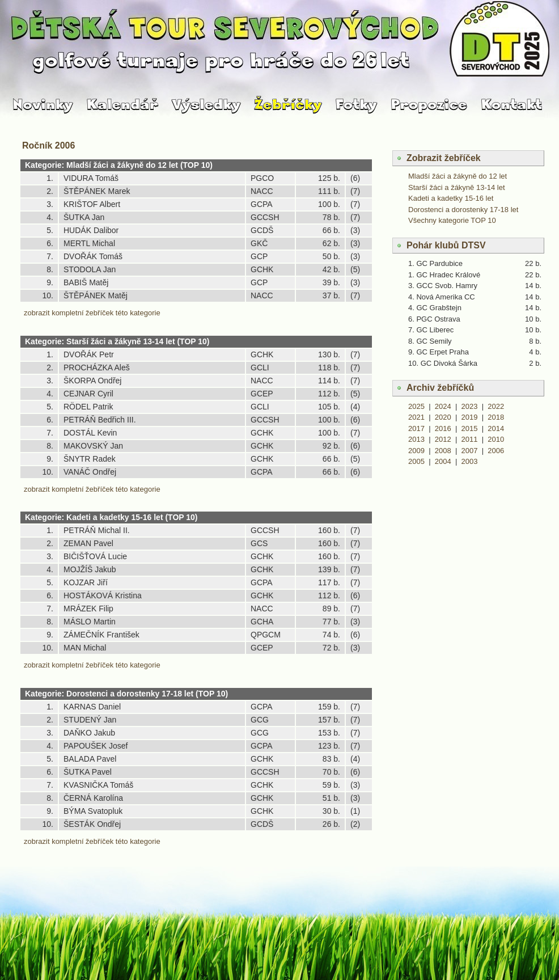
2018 (496, 417)
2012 (443, 439)
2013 (416, 439)
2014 (496, 428)
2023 (470, 406)
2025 (416, 406)
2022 (496, 406)
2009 (416, 451)
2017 (416, 428)
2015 (470, 428)
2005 (416, 461)
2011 (470, 439)
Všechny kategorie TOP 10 (452, 220)
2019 (470, 417)
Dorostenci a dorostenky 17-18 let (463, 210)
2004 (443, 461)
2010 (496, 439)
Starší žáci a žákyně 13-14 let (457, 187)
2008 (443, 451)
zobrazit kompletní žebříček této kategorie (92, 313)
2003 (470, 461)
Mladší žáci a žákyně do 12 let (458, 176)
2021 (416, 417)
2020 (443, 417)
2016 (443, 428)
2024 (443, 406)
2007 (470, 451)
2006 (496, 451)
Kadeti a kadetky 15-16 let (451, 198)
